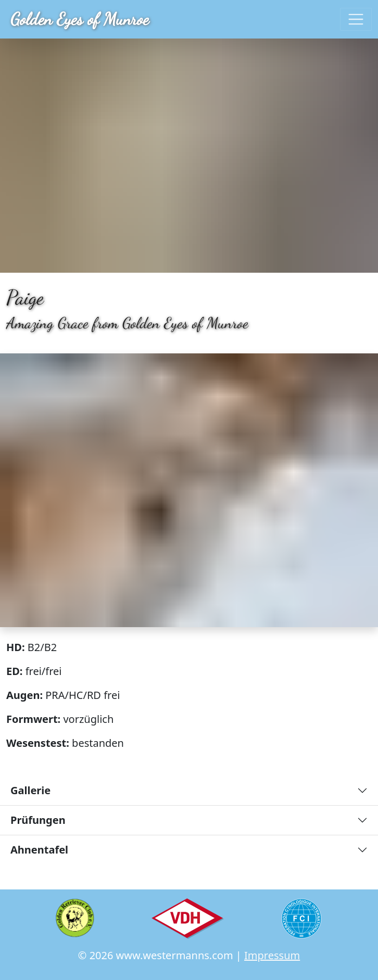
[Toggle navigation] (356, 20)
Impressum (272, 955)
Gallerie (30, 790)
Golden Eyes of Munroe (80, 19)
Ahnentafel (39, 850)
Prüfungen (38, 820)
